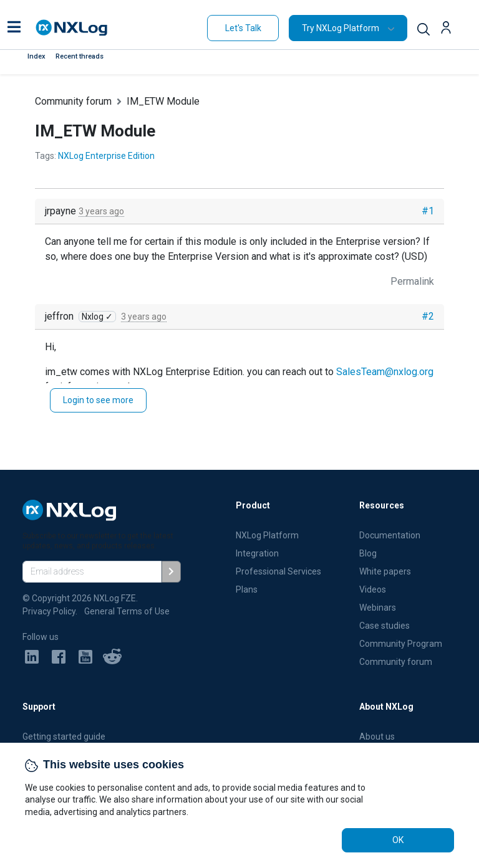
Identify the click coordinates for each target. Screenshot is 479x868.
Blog (368, 553)
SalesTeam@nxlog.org (385, 372)
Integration (257, 553)
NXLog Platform (268, 535)
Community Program (401, 644)
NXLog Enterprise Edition (106, 156)
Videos (373, 589)
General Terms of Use (127, 611)
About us (377, 737)
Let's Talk (243, 28)
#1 (428, 211)
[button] (14, 28)
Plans (247, 589)
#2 (428, 316)
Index (36, 56)
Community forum (73, 101)
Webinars (378, 608)
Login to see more (98, 400)
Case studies (385, 626)
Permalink (412, 281)
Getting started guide (64, 737)
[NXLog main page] (72, 28)
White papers (385, 571)
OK (398, 840)
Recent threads (80, 56)
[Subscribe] (171, 572)
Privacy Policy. (50, 611)
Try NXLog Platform (341, 28)
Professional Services (278, 571)
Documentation (390, 535)
